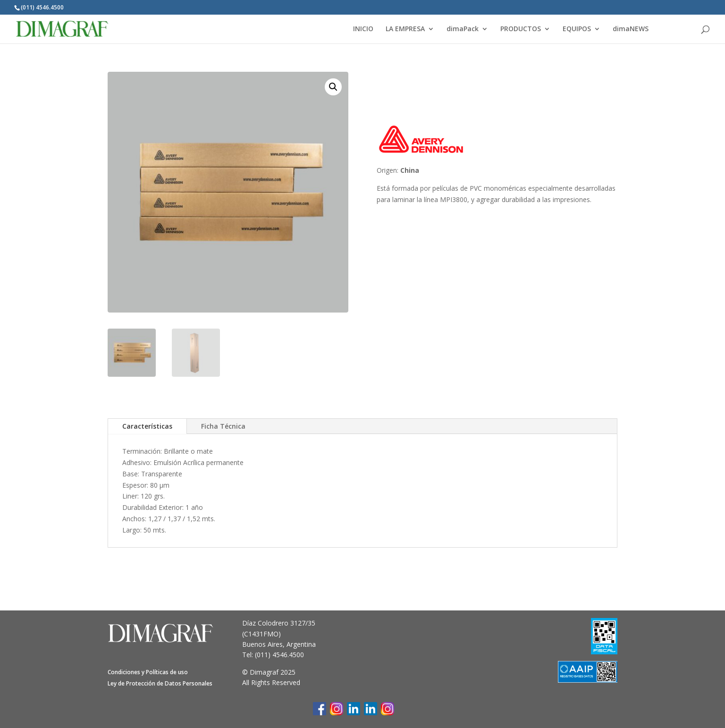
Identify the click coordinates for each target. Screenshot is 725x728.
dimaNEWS (631, 29)
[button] (333, 87)
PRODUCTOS (521, 29)
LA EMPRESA (405, 29)
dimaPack (463, 29)
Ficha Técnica (223, 426)
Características (147, 426)
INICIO (363, 29)
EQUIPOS (577, 29)
